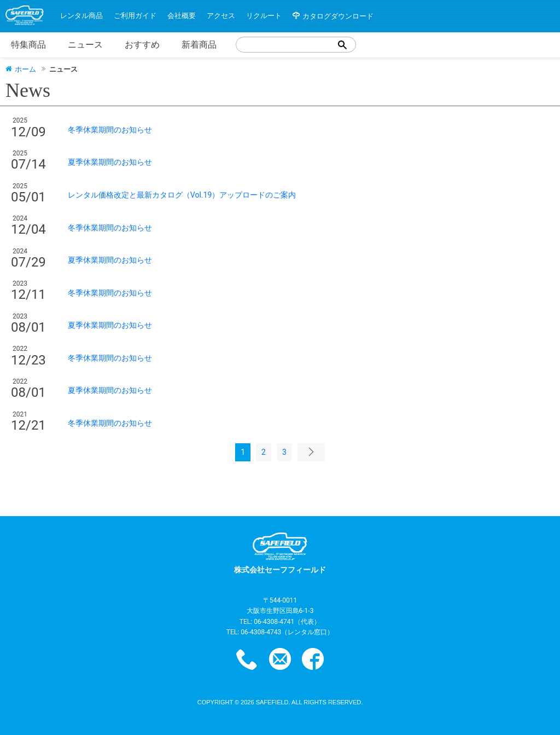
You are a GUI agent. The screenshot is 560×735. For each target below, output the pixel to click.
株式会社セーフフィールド (280, 553)
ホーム (25, 69)
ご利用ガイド (135, 16)
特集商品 (28, 45)
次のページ (311, 452)
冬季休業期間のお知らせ (110, 130)
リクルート (264, 16)
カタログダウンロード (338, 16)
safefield (272, 702)
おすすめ (142, 45)
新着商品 (199, 45)
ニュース (85, 45)
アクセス (221, 16)
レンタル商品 (81, 16)
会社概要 (182, 16)
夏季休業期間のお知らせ (110, 162)
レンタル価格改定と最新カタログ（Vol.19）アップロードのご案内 (182, 195)
